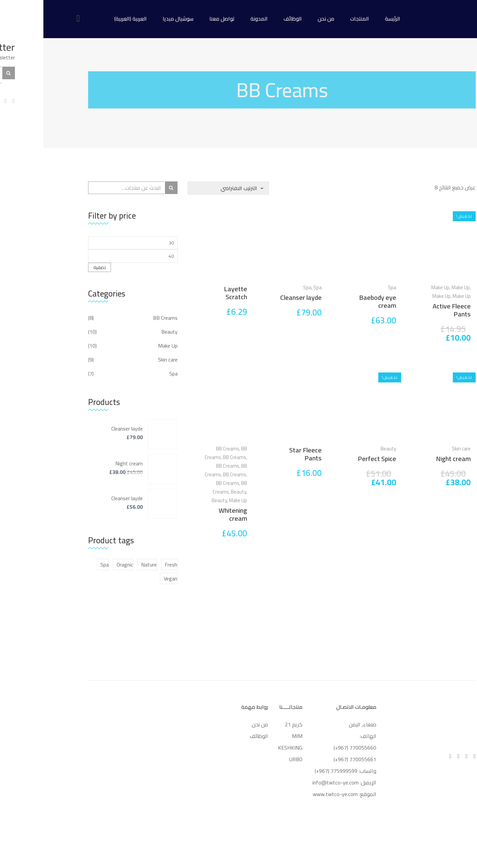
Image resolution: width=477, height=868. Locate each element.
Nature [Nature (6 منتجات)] (106, 565)
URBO (252, 759)
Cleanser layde (258, 297)
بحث (128, 188)
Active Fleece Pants (408, 310)
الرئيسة (349, 19)
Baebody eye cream (334, 301)
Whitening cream (189, 514)
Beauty (345, 449)
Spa (349, 287)
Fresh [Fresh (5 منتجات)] (128, 565)
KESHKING (247, 748)
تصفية (56, 267)
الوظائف (249, 19)
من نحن (283, 19)
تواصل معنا (179, 19)
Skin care (418, 449)
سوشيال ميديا (135, 19)
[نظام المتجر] (185, 188)
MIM (254, 736)
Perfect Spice (334, 459)
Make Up (397, 287)
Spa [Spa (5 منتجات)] (61, 565)
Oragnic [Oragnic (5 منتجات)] (81, 565)
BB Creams (184, 449)
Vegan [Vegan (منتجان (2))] (127, 578)
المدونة (216, 19)
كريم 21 (250, 724)
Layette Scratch (192, 293)
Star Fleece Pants (262, 454)
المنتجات (316, 19)
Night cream (410, 459)
